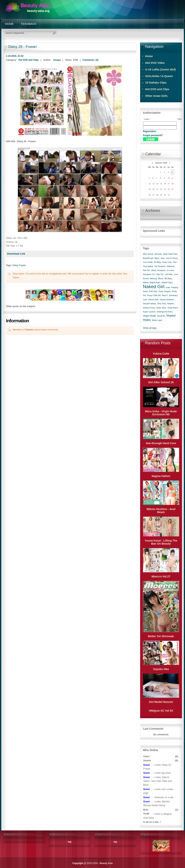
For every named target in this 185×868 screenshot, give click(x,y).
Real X (165, 295)
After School (148, 254)
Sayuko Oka (161, 669)
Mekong (153, 279)
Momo (161, 279)
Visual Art (161, 316)
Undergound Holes (165, 312)
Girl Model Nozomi (161, 702)
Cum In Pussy (172, 258)
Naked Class (167, 283)
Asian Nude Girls (170, 254)
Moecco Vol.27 (161, 576)
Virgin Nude (149, 316)
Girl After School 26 (161, 382)
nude (168, 287)
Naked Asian (155, 283)
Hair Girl (146, 270)
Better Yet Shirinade (161, 636)
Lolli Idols (169, 274)
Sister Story (161, 308)
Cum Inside (148, 262)
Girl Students (160, 266)
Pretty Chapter (164, 291)
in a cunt (170, 270)
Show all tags (150, 328)
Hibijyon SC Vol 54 (161, 711)
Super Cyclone (149, 312)
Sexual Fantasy (150, 304)
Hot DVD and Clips (29, 60)
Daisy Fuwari (19, 265)
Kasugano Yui (149, 274)
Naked (146, 283)
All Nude (158, 254)
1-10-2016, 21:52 (15, 56)
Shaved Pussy (149, 308)
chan (163, 258)
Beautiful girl (148, 258)
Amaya (57, 60)
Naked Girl (154, 287)
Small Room (172, 308)
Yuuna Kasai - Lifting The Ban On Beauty (161, 542)
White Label (157, 320)
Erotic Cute (167, 262)
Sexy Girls (162, 304)
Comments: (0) (90, 60)
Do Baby (157, 262)
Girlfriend (170, 266)
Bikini (157, 258)
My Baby (168, 279)
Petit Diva (153, 291)
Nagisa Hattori (161, 476)
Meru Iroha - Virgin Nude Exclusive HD (161, 413)
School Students (167, 300)
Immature (161, 270)
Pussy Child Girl (154, 295)
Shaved (170, 304)
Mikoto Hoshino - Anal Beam (161, 511)
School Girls (153, 300)
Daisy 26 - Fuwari (23, 47)
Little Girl (160, 274)
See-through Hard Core (161, 443)
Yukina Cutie (161, 354)
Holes (154, 270)
